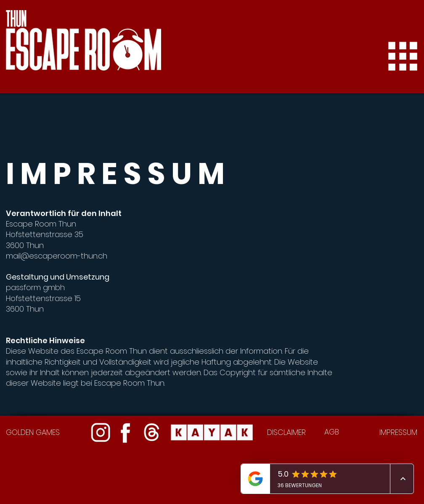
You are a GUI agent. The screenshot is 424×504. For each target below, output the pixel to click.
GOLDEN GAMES (33, 432)
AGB (332, 432)
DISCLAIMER (286, 432)
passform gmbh (35, 287)
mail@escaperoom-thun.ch (57, 256)
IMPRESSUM (398, 432)
